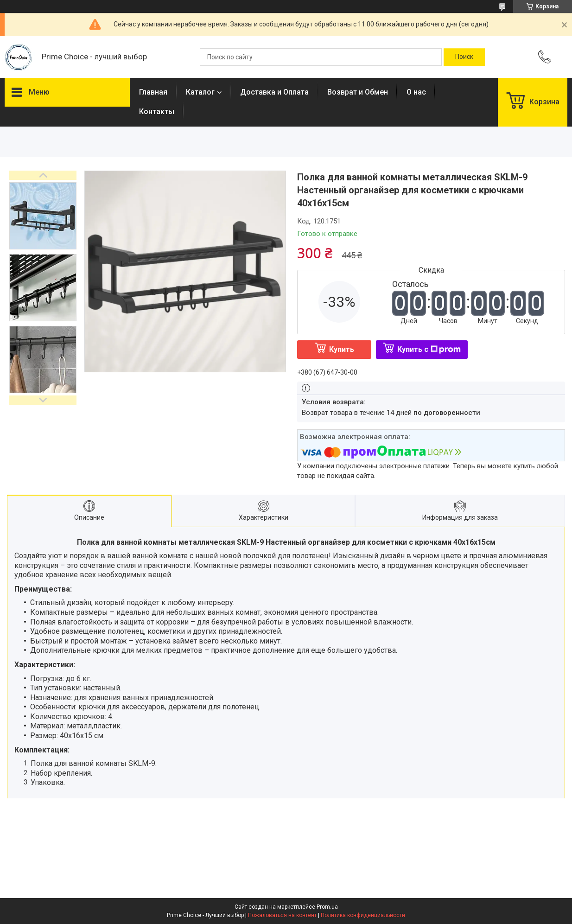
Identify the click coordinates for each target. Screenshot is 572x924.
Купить (342, 349)
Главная (153, 92)
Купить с (429, 349)
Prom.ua (327, 907)
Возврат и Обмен (358, 92)
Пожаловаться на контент (282, 915)
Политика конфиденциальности (363, 915)
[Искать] (464, 57)
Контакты (157, 112)
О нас (416, 92)
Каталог (200, 92)
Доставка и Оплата (274, 92)
